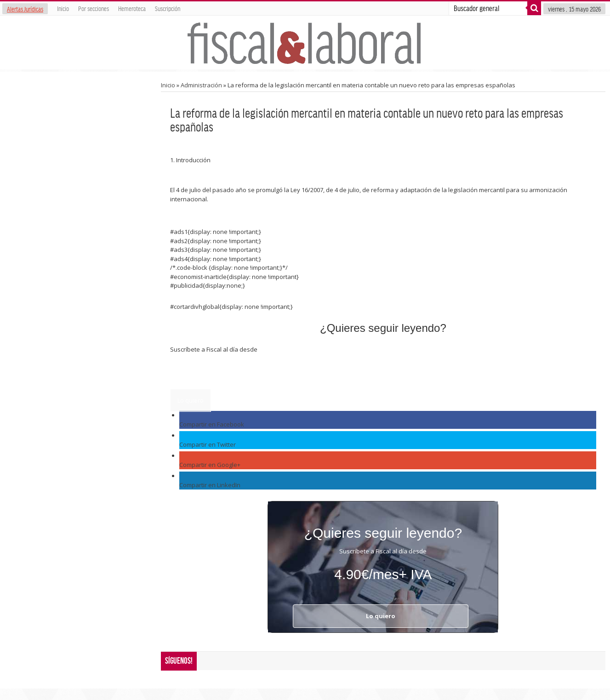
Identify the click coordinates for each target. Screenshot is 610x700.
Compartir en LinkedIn (210, 485)
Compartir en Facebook (212, 424)
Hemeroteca (132, 8)
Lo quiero (191, 400)
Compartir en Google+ (210, 465)
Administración (201, 85)
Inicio (63, 8)
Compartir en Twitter (208, 444)
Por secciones (94, 8)
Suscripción (168, 8)
